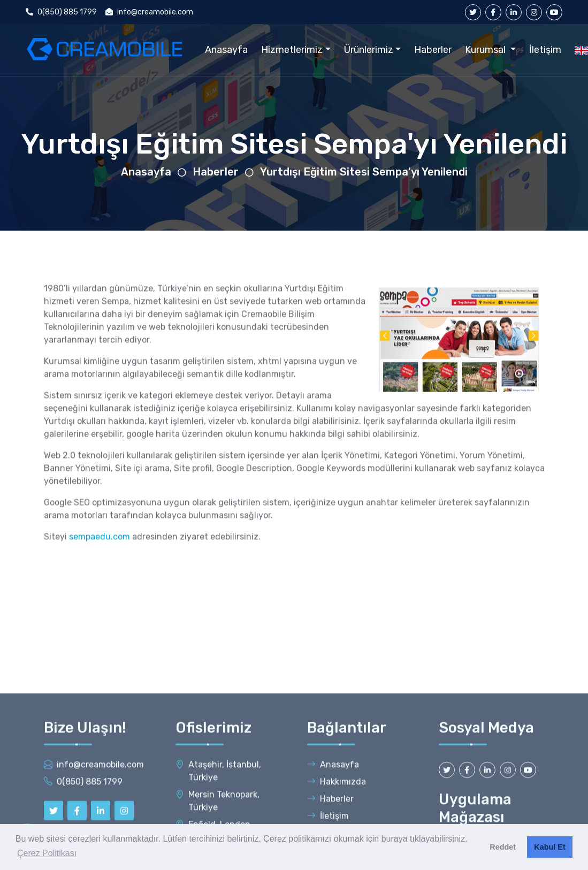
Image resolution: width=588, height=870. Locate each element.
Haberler (433, 50)
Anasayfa (226, 50)
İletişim (545, 50)
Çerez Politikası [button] (47, 853)
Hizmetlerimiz (292, 50)
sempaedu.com (100, 551)
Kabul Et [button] (549, 847)
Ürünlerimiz (369, 50)
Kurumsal (486, 50)
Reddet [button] (503, 847)
